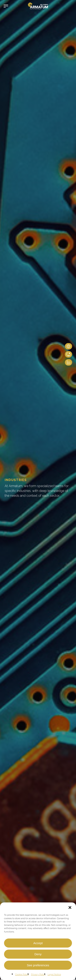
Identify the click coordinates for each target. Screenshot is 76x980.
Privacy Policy (38, 974)
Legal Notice (54, 974)
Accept (38, 943)
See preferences (38, 965)
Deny (38, 954)
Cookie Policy (22, 974)
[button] (70, 907)
